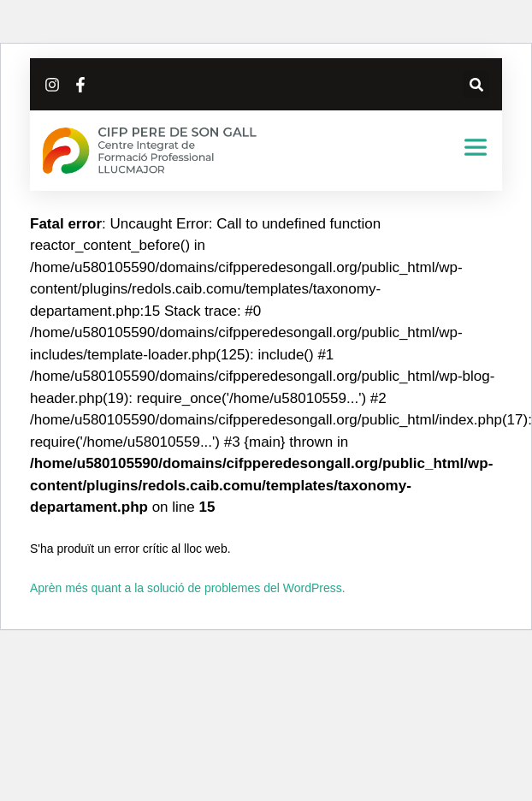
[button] (476, 84)
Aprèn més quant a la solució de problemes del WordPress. (188, 588)
